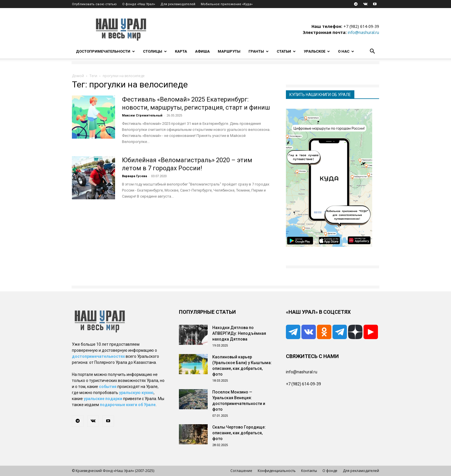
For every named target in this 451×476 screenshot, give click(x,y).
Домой (78, 76)
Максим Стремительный (142, 115)
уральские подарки (103, 399)
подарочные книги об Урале (128, 405)
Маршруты (229, 51)
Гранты (259, 51)
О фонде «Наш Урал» (139, 4)
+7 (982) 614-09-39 (361, 26)
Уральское (317, 51)
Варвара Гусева (134, 176)
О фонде (330, 471)
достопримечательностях (98, 356)
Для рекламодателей (178, 4)
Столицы (155, 51)
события (108, 387)
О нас (346, 51)
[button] (372, 52)
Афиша (202, 51)
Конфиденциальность (277, 471)
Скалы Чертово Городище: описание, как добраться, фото (239, 433)
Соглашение (241, 471)
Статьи (286, 51)
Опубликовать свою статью (94, 4)
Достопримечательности (105, 51)
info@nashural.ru (363, 32)
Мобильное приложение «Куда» (227, 4)
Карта (181, 51)
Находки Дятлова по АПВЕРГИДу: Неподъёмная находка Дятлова (239, 333)
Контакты (309, 471)
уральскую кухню (136, 393)
